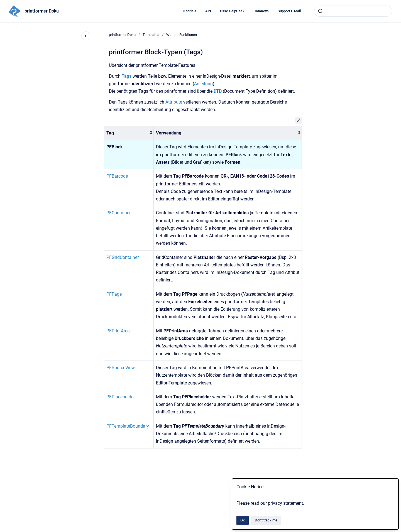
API (208, 11)
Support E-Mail (289, 11)
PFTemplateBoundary (128, 426)
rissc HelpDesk (232, 11)
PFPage (114, 294)
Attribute (174, 102)
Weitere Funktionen (182, 35)
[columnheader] (129, 133)
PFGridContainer (123, 257)
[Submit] (321, 11)
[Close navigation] (86, 36)
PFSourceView (121, 368)
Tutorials (189, 11)
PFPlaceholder (121, 397)
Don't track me (266, 520)
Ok (243, 520)
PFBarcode (117, 176)
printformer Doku (42, 11)
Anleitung (203, 84)
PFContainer (118, 213)
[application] (399, 531)
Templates (151, 35)
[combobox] (353, 11)
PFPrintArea (118, 331)
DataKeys (261, 11)
